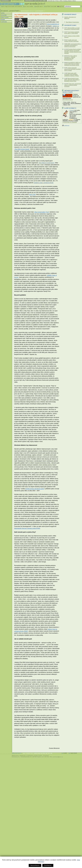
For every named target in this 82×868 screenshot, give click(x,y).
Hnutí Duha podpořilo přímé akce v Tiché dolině (72, 33)
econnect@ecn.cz (58, 757)
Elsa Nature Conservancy (72, 22)
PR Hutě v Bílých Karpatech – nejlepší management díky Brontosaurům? (71, 58)
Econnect (46, 756)
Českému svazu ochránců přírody (43, 183)
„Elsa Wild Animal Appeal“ (22, 149)
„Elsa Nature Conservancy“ (47, 163)
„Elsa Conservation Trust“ (42, 212)
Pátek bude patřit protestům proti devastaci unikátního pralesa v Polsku (72, 74)
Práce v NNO (59, 1)
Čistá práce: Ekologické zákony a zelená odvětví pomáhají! (73, 85)
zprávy (3, 13)
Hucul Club (32, 194)
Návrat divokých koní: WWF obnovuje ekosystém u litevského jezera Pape (72, 80)
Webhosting (15, 756)
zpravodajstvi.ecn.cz (27, 11)
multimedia (4, 22)
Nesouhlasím (35, 865)
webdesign (23, 756)
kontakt (65, 753)
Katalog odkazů (67, 1)
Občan (74, 1)
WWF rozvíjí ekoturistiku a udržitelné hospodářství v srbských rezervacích (73, 45)
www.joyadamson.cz (53, 24)
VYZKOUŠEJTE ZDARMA (70, 122)
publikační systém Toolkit (35, 756)
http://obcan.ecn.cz (68, 100)
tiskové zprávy (5, 17)
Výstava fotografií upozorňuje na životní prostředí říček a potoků (72, 69)
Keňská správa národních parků (35, 489)
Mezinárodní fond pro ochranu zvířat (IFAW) (27, 528)
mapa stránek (74, 753)
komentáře (4, 15)
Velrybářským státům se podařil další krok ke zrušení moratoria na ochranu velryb (72, 64)
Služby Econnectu (70, 108)
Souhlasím (48, 865)
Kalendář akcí (51, 1)
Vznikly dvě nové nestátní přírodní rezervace (71, 41)
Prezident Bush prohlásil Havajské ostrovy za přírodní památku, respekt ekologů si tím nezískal (73, 51)
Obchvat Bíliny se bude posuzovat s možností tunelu (72, 28)
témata (3, 20)
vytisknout (66, 126)
